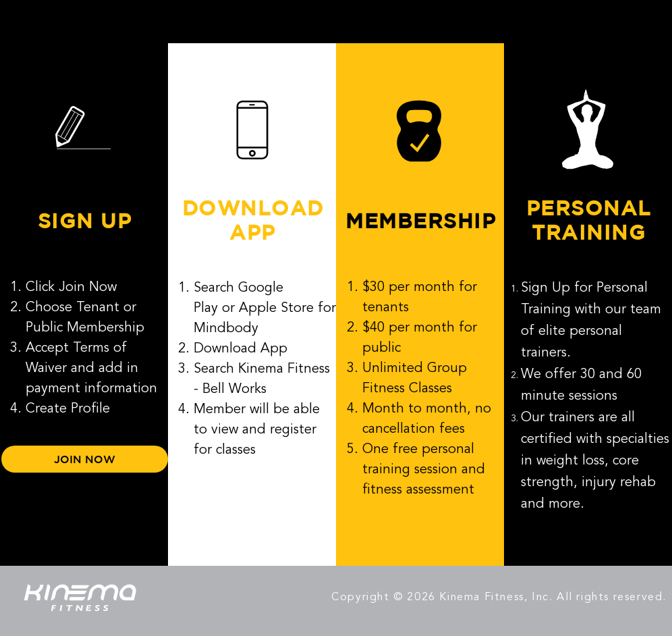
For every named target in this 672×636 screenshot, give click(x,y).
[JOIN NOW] (85, 459)
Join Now (88, 288)
